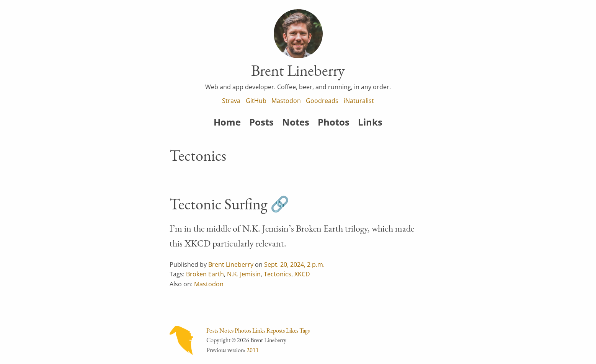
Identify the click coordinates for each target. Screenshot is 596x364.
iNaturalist (359, 101)
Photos (334, 122)
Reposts (276, 331)
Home (227, 122)
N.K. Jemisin (244, 274)
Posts (261, 122)
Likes (292, 331)
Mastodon (286, 101)
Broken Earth (205, 274)
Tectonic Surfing (218, 204)
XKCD (302, 274)
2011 (253, 350)
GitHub (256, 101)
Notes (296, 122)
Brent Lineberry (231, 264)
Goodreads (322, 101)
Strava (231, 101)
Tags (305, 331)
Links (370, 122)
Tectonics (278, 274)
